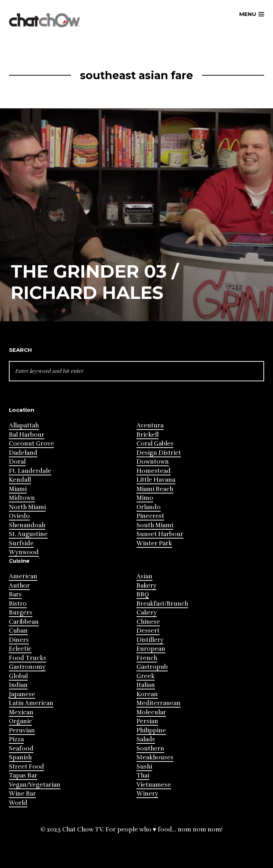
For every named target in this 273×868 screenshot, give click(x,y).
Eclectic (20, 649)
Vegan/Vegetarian (35, 785)
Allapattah (24, 425)
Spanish (20, 757)
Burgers (21, 613)
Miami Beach (155, 489)
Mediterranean (159, 703)
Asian (144, 576)
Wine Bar (22, 794)
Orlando (149, 507)
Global (18, 676)
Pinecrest (150, 516)
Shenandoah (27, 525)
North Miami (27, 507)
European (151, 649)
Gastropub (152, 667)
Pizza (16, 739)
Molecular (151, 712)
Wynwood (24, 552)
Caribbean (24, 622)
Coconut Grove (31, 444)
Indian (18, 685)
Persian (147, 721)
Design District (159, 453)
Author (19, 586)
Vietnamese (154, 785)
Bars (15, 594)
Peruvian (22, 730)
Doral (17, 462)
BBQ (143, 594)
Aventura (150, 425)
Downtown (153, 462)
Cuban (18, 631)
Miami (18, 489)
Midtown (22, 498)
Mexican (21, 712)
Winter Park (154, 543)
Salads (146, 739)
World (18, 803)
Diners (19, 640)
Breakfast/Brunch (162, 604)
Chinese (148, 622)
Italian (146, 685)
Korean (147, 694)
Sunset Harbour (160, 534)
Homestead (154, 471)
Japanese (22, 694)
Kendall (20, 480)
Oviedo (19, 516)
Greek (146, 676)
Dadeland (23, 453)
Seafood (21, 749)
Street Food (26, 767)
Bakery (146, 586)
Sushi (144, 767)
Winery (147, 794)
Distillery (150, 640)
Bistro (18, 604)
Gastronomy (27, 667)
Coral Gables (155, 444)
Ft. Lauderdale (30, 471)
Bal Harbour (27, 435)
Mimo (145, 498)
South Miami (155, 525)
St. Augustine (28, 534)
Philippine (151, 730)
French (147, 658)
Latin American (31, 703)
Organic (20, 721)
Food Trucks (28, 658)
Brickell (148, 435)
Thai (143, 776)
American (23, 576)
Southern (150, 749)
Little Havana (156, 480)
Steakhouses (155, 757)
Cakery (147, 613)
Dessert (148, 631)
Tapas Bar (23, 776)
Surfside (21, 543)
